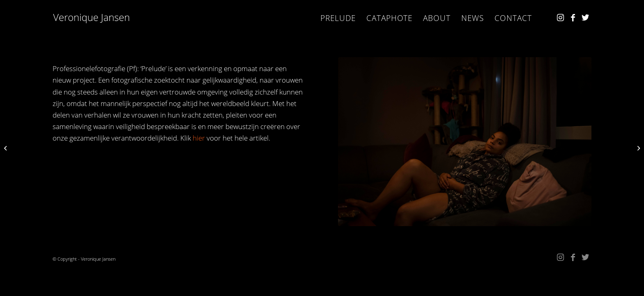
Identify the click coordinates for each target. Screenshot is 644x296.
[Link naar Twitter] (585, 18)
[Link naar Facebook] (573, 18)
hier (199, 138)
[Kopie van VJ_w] (92, 18)
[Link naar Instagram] (561, 18)
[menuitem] (338, 18)
